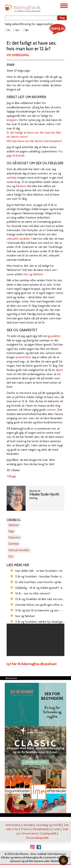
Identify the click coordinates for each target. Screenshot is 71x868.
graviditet (54, 336)
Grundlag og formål (49, 825)
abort (59, 370)
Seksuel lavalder (19, 550)
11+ (8, 30)
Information (13, 825)
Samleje (14, 544)
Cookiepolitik (48, 833)
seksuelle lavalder (18, 239)
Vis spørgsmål (18, 55)
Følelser (14, 525)
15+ (17, 30)
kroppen (12, 120)
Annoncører (29, 833)
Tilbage (11, 476)
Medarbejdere (42, 829)
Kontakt (28, 825)
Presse (25, 829)
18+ (26, 30)
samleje (12, 178)
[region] (35, 640)
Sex (11, 556)
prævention (23, 357)
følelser (21, 186)
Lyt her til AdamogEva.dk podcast (32, 664)
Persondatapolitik (37, 838)
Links (57, 829)
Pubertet (14, 537)
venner (51, 410)
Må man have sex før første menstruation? (34, 141)
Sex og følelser (33, 274)
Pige (11, 531)
